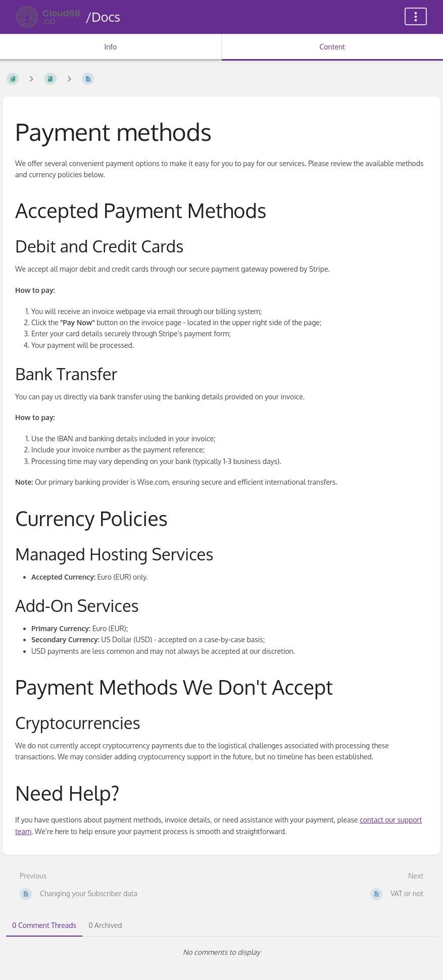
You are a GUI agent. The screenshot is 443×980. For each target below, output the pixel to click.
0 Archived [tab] (105, 925)
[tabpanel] (221, 952)
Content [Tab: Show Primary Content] (332, 47)
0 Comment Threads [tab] (44, 925)
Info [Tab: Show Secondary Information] (110, 47)
